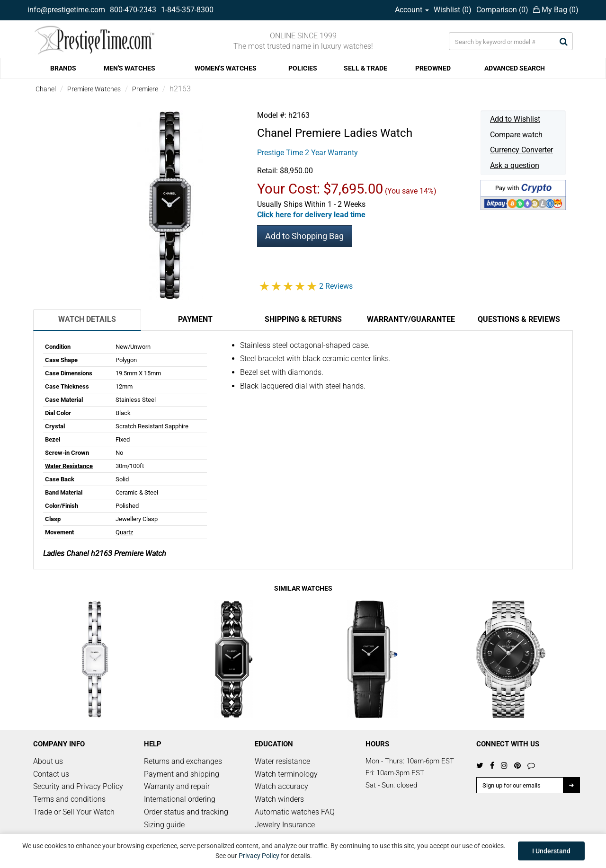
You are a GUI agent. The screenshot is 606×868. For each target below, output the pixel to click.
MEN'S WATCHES (129, 68)
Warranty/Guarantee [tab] (411, 319)
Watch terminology (286, 774)
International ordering (180, 799)
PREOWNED (433, 68)
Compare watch (516, 135)
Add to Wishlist (515, 119)
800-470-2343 (133, 10)
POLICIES (303, 68)
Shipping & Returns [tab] (303, 319)
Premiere (145, 89)
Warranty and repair (177, 786)
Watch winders (279, 799)
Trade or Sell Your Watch (74, 812)
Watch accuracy (281, 786)
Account (412, 10)
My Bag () (556, 10)
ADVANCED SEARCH (515, 68)
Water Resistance (69, 466)
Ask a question (515, 165)
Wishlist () (453, 10)
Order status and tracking (186, 812)
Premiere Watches (94, 89)
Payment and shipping (182, 774)
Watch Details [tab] (87, 319)
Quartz (124, 532)
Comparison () (502, 10)
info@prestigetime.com (66, 10)
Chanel (46, 89)
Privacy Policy (259, 856)
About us (48, 761)
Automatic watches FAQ (295, 812)
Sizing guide (164, 825)
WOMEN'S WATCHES (226, 68)
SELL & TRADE (365, 68)
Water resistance (282, 761)
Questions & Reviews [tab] (519, 319)
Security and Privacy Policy (78, 786)
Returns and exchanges (183, 761)
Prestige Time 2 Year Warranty (307, 153)
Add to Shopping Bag (304, 236)
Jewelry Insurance (285, 825)
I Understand (551, 851)
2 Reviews (336, 286)
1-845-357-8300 (187, 10)
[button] (311, 215)
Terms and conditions (69, 799)
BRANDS (63, 68)
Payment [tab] (195, 319)
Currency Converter (521, 150)
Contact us (51, 774)
